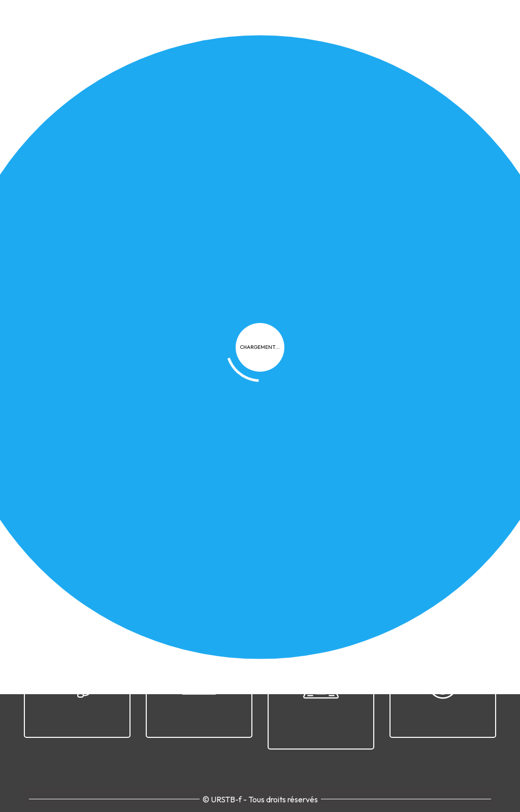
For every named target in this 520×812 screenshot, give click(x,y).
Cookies (346, 574)
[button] (100, 368)
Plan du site (421, 574)
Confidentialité (291, 574)
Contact (469, 574)
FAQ (380, 574)
